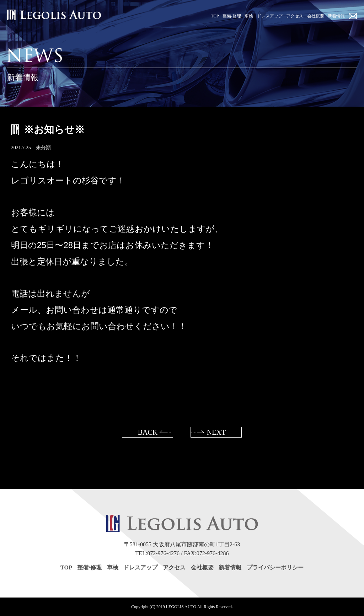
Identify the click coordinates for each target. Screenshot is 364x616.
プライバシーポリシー (275, 567)
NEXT (216, 432)
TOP (66, 567)
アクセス (174, 567)
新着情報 (230, 567)
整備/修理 (89, 567)
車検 (113, 567)
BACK (148, 432)
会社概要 (202, 567)
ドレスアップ (140, 567)
